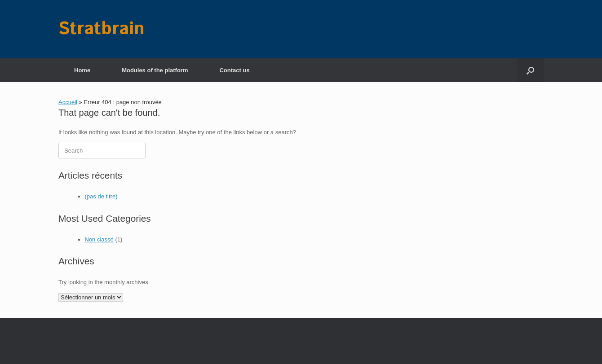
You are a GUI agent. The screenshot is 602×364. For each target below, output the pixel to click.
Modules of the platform (155, 70)
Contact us (234, 70)
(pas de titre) (101, 196)
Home (82, 70)
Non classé (99, 239)
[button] (530, 70)
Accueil (68, 102)
